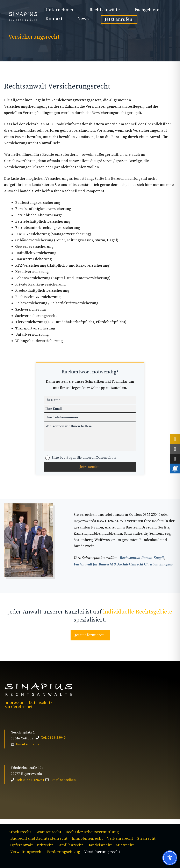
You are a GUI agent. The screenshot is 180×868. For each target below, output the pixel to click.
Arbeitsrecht (20, 832)
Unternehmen (60, 10)
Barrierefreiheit (19, 707)
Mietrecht (125, 845)
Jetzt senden (90, 467)
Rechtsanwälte (105, 10)
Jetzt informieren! (90, 635)
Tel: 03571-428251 (30, 780)
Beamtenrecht (48, 832)
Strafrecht (146, 839)
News (83, 19)
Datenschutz (41, 703)
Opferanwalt (21, 845)
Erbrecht (45, 845)
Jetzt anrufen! (119, 19)
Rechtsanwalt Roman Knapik (142, 558)
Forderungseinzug (63, 852)
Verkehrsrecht (120, 839)
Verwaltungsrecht (27, 852)
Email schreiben (29, 744)
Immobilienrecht (87, 839)
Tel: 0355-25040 (53, 738)
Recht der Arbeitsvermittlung (92, 832)
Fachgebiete (147, 10)
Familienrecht (70, 845)
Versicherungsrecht (102, 852)
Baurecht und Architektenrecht (39, 839)
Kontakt (54, 19)
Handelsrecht (99, 845)
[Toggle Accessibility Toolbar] (170, 858)
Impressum (15, 703)
